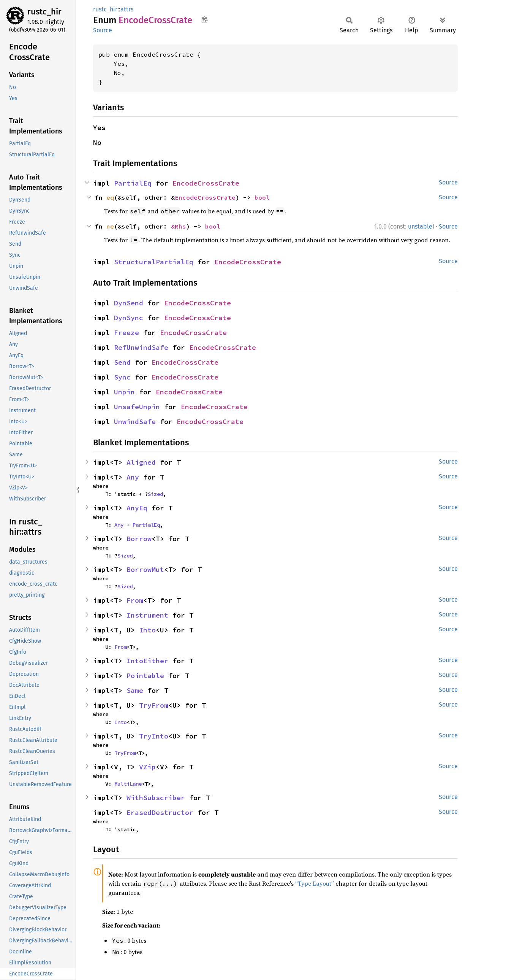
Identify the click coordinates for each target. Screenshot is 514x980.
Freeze (127, 333)
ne (110, 226)
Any (133, 477)
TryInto (154, 736)
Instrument (147, 615)
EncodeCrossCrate (206, 183)
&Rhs (179, 226)
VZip (147, 767)
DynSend (129, 303)
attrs (127, 9)
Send (122, 362)
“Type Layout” (315, 883)
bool (262, 197)
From (135, 600)
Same (135, 690)
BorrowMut (145, 569)
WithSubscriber (156, 798)
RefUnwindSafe (141, 347)
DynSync (129, 318)
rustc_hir (44, 12)
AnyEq (137, 508)
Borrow (139, 539)
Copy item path (205, 20)
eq (110, 197)
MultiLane (128, 784)
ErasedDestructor (160, 812)
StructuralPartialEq (154, 262)
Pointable (145, 676)
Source (103, 30)
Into (147, 630)
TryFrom (154, 705)
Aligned (141, 462)
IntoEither (147, 661)
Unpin (124, 392)
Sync (122, 377)
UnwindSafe (135, 422)
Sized (155, 494)
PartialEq (133, 183)
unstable (420, 226)
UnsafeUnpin (137, 407)
